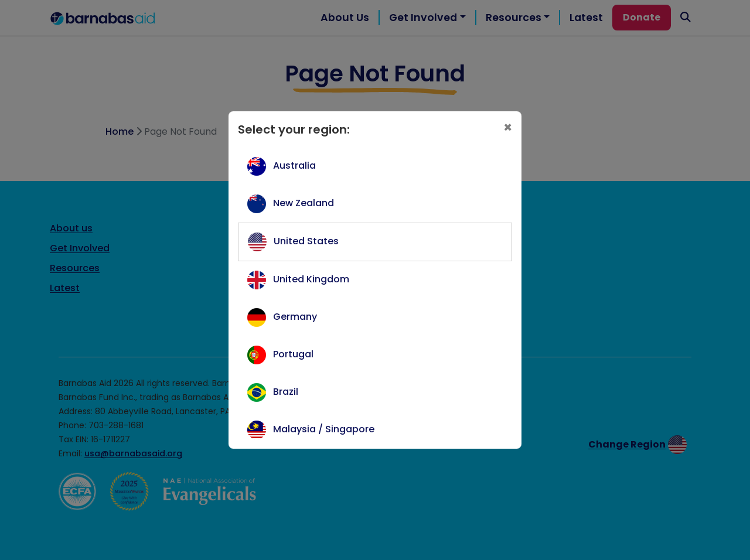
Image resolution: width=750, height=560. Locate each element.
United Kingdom (311, 279)
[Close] (508, 128)
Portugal (293, 354)
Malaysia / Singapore (324, 429)
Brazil (286, 392)
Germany (295, 317)
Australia (294, 165)
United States (306, 241)
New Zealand (304, 203)
